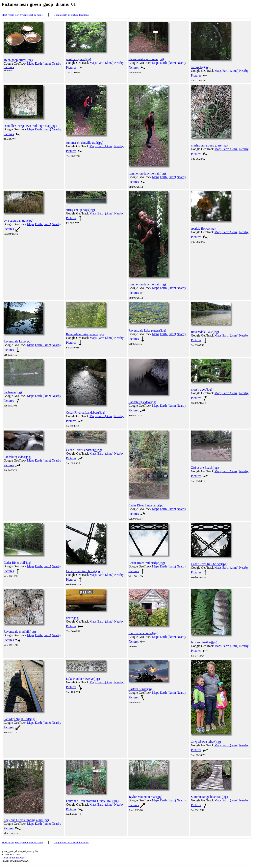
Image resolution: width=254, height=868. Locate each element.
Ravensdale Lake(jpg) (18, 341)
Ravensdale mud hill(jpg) (20, 632)
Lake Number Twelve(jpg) (83, 679)
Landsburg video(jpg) (142, 402)
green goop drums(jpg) (18, 60)
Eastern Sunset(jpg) (141, 689)
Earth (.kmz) (43, 64)
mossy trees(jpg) (201, 389)
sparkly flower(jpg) (203, 228)
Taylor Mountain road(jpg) (146, 797)
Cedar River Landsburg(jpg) (84, 450)
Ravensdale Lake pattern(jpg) (85, 334)
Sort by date (21, 15)
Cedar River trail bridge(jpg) (84, 571)
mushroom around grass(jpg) (209, 145)
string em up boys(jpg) (80, 210)
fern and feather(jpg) (204, 642)
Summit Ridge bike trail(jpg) (209, 797)
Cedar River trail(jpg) (17, 563)
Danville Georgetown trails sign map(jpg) (30, 126)
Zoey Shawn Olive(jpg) (206, 742)
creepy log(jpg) (201, 67)
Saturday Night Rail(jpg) (19, 719)
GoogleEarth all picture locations (71, 15)
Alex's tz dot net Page (13, 858)
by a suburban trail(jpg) (19, 221)
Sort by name (36, 15)
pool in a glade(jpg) (79, 59)
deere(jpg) (73, 618)
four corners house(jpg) (143, 633)
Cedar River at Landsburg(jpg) (86, 413)
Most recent (8, 15)
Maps (31, 64)
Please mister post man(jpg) (146, 59)
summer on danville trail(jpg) (85, 143)
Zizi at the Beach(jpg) (205, 468)
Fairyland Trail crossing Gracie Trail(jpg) (92, 801)
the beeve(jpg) (13, 392)
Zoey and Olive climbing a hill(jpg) (26, 820)
